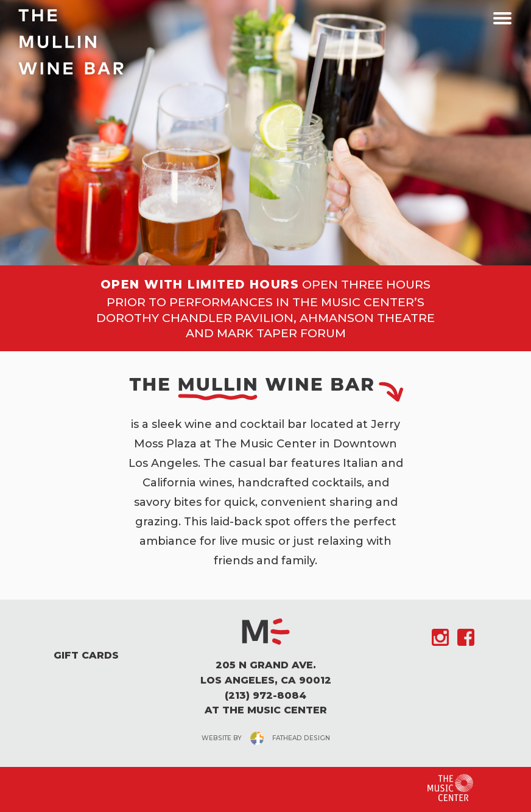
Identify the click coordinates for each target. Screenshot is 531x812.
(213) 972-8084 (265, 695)
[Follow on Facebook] (466, 637)
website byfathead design (266, 738)
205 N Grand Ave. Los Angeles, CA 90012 (265, 673)
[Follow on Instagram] (440, 637)
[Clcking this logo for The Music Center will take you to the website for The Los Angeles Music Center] (451, 788)
